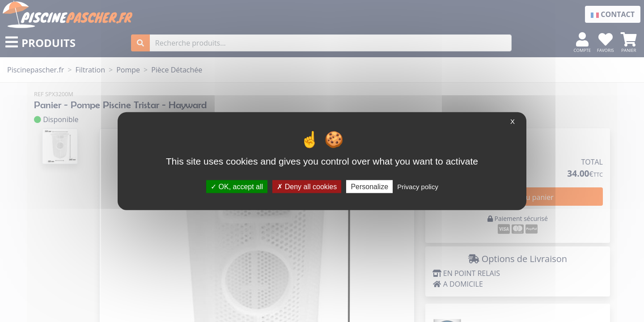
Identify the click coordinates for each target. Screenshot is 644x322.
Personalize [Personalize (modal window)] (369, 186)
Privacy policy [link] (418, 186)
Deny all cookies (307, 186)
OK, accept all (237, 186)
